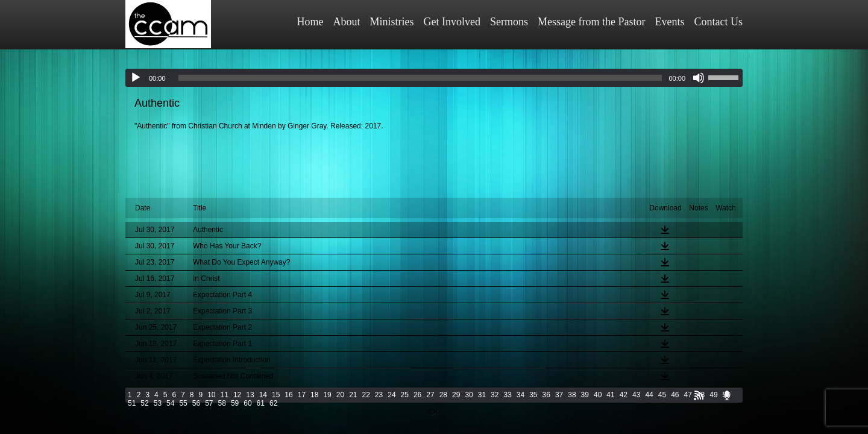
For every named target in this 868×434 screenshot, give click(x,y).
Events (670, 22)
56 (196, 403)
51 (132, 403)
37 (559, 395)
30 (469, 395)
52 (144, 403)
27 (430, 395)
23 (379, 395)
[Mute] (699, 78)
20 (340, 395)
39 (585, 395)
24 (392, 395)
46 (675, 395)
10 (211, 395)
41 (610, 395)
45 (662, 395)
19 (327, 395)
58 (222, 403)
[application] (434, 78)
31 (482, 395)
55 (183, 403)
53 (158, 403)
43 (636, 395)
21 (353, 395)
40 (598, 395)
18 (314, 395)
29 (456, 395)
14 (263, 395)
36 (546, 395)
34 (520, 395)
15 (276, 395)
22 (366, 395)
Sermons (509, 22)
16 (288, 395)
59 (235, 403)
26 (417, 395)
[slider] (420, 78)
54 (170, 403)
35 (533, 395)
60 (247, 403)
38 (572, 395)
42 (624, 395)
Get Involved (452, 22)
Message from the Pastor (591, 22)
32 (495, 395)
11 (225, 395)
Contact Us (719, 22)
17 (302, 395)
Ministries (392, 22)
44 (649, 395)
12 (237, 395)
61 (261, 403)
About (347, 22)
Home (310, 22)
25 (405, 395)
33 (507, 395)
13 (250, 395)
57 (209, 403)
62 (273, 403)
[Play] (136, 78)
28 (443, 395)
